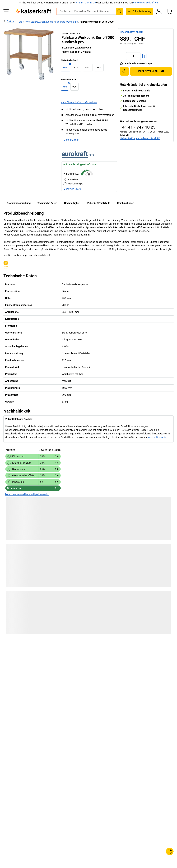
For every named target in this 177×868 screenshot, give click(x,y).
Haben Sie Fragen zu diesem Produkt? (140, 138)
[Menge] (133, 56)
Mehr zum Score (72, 189)
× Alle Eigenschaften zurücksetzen (79, 102)
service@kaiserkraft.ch (146, 3)
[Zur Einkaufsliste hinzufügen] (124, 71)
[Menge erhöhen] (145, 56)
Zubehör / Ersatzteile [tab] (99, 203)
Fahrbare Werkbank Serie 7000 (97, 22)
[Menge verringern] (122, 56)
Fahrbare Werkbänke (66, 22)
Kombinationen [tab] (126, 203)
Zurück (9, 21)
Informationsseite (157, 437)
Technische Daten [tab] (47, 203)
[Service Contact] (170, 851)
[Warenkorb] (169, 11)
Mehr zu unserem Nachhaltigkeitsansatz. (27, 494)
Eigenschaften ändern (132, 32)
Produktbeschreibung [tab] (19, 203)
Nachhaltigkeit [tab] (72, 203)
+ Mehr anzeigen (70, 140)
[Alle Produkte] (6, 11)
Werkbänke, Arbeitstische (40, 22)
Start (22, 22)
